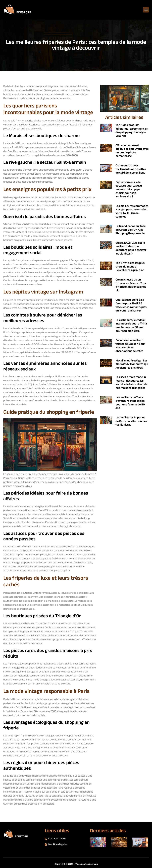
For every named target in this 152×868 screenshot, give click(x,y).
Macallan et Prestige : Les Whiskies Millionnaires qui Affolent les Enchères (132, 364)
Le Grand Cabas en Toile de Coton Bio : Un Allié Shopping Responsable (130, 230)
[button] (146, 10)
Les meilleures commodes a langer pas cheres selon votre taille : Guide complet (132, 212)
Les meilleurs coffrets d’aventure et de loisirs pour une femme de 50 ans (130, 403)
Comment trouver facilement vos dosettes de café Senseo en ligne (131, 169)
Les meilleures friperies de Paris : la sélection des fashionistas (131, 421)
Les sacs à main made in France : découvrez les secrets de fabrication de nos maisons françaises (131, 383)
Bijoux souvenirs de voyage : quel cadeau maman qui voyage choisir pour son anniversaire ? (129, 190)
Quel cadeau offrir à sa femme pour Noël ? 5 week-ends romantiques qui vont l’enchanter (131, 305)
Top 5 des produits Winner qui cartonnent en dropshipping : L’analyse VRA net (132, 131)
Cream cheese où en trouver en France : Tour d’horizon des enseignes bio (131, 285)
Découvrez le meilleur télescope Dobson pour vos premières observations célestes (130, 346)
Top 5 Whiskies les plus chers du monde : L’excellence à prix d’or (130, 267)
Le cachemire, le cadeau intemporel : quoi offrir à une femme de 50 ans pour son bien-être (131, 326)
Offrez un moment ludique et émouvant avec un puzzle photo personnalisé (132, 151)
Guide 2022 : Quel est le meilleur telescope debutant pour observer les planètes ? (131, 248)
